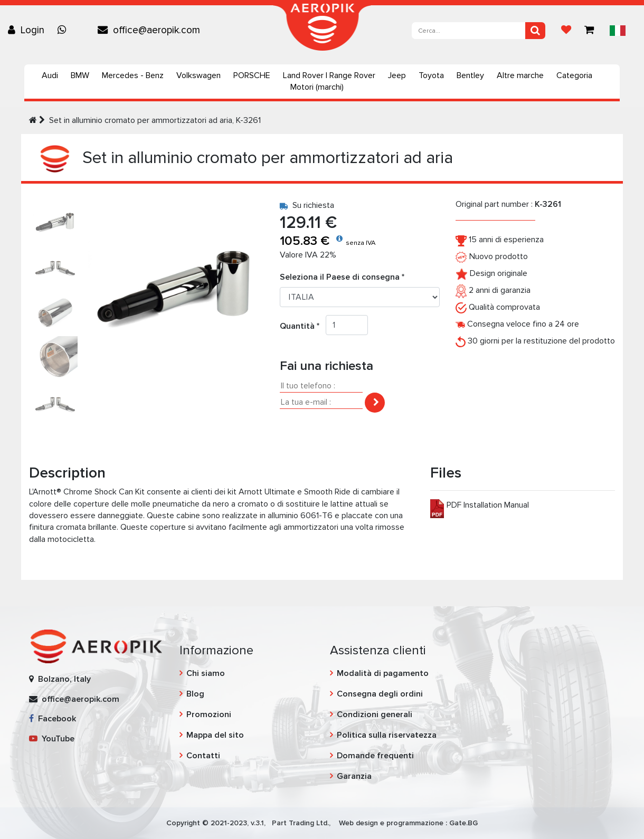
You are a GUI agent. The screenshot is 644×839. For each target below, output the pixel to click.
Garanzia (354, 776)
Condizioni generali (375, 714)
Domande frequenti (375, 756)
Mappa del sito (215, 735)
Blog (195, 694)
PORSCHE (252, 75)
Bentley (470, 75)
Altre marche (520, 75)
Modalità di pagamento (383, 673)
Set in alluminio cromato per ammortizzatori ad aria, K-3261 (155, 120)
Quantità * (303, 326)
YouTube (52, 739)
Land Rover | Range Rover (329, 75)
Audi (50, 75)
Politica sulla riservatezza (387, 735)
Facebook (53, 719)
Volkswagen (198, 75)
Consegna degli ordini (380, 694)
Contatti (203, 756)
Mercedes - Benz (133, 75)
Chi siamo (206, 673)
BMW (80, 75)
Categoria (574, 75)
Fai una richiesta (326, 366)
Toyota (431, 75)
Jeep (397, 75)
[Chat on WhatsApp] (64, 30)
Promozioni (209, 714)
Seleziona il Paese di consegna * (342, 277)
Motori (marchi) (317, 87)
